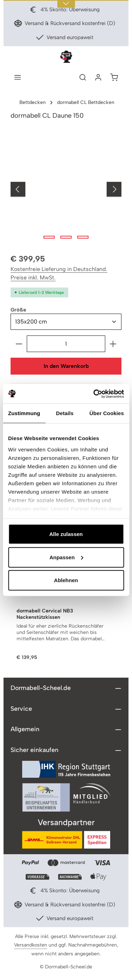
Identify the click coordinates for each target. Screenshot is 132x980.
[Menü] (18, 77)
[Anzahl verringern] (19, 344)
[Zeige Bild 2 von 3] (66, 237)
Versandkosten (31, 945)
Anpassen (66, 557)
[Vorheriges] (18, 189)
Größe (18, 309)
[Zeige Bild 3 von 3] (83, 237)
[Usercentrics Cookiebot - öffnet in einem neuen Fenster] (94, 394)
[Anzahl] (66, 344)
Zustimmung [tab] (24, 413)
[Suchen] (83, 77)
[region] (66, 189)
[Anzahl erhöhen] (113, 344)
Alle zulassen (66, 534)
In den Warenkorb (66, 366)
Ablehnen (66, 580)
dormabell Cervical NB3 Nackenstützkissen (45, 614)
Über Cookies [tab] (107, 413)
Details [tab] (65, 413)
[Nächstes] (114, 189)
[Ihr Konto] (98, 77)
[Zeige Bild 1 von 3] (49, 237)
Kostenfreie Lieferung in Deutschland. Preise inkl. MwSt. (59, 273)
